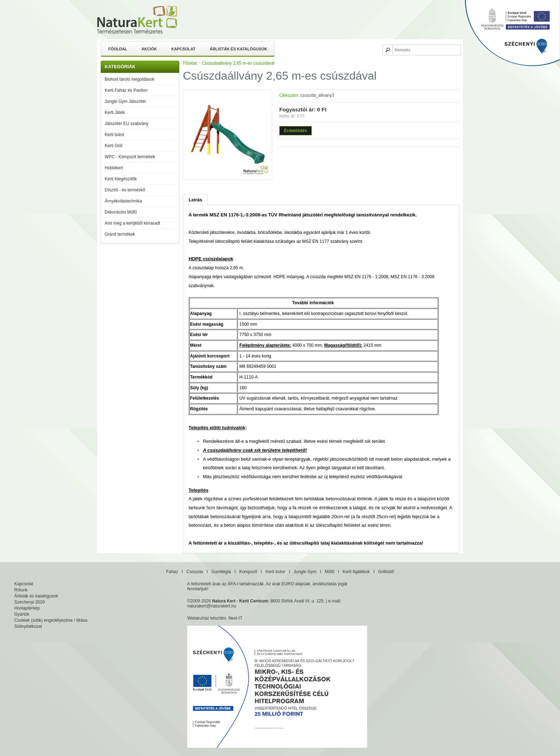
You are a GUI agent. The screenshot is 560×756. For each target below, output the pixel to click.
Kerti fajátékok (356, 572)
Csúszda (195, 572)
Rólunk (21, 590)
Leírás (195, 200)
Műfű (329, 572)
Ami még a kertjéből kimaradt (132, 223)
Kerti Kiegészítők (121, 179)
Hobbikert (114, 168)
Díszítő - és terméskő (125, 190)
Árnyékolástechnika (123, 201)
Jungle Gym (305, 572)
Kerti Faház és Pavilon (126, 90)
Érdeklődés (296, 131)
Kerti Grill (113, 146)
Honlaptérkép (27, 608)
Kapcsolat (184, 49)
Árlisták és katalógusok (238, 49)
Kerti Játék (115, 112)
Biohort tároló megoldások (129, 79)
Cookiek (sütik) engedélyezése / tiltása (51, 620)
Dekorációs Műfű (121, 212)
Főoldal (118, 49)
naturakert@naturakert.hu (212, 606)
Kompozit (248, 572)
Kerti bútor (114, 135)
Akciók (149, 49)
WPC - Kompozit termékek (130, 157)
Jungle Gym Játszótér (125, 101)
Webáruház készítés (207, 618)
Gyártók (22, 614)
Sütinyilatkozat (28, 626)
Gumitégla (221, 572)
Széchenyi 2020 (29, 602)
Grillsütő (386, 572)
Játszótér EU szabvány (127, 124)
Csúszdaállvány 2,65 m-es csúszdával (238, 63)
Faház (172, 572)
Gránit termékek (120, 234)
